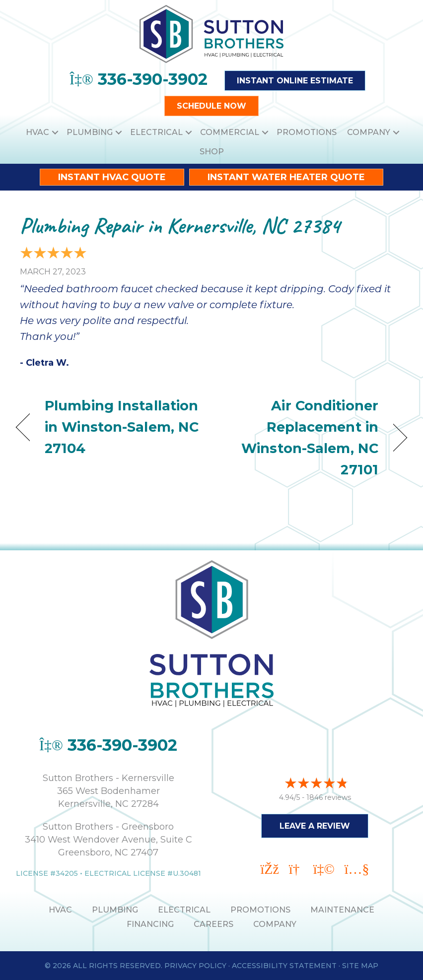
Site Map (360, 966)
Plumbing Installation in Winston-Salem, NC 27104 (122, 427)
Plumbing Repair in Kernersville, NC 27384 (180, 226)
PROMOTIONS (260, 910)
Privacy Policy (195, 966)
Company (369, 132)
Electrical (156, 132)
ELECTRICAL (184, 910)
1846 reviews (329, 797)
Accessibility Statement (284, 966)
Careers (213, 924)
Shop (212, 152)
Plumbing (90, 132)
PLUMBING (115, 910)
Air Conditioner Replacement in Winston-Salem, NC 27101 (301, 438)
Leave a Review (315, 826)
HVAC (37, 132)
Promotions (307, 132)
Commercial (230, 132)
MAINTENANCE (342, 910)
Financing (150, 924)
